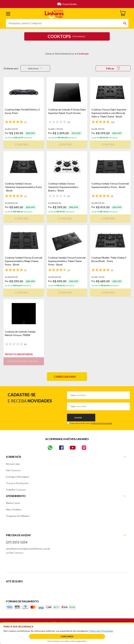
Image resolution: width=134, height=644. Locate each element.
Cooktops (83, 54)
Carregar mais (65, 377)
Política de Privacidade (102, 423)
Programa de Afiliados (18, 516)
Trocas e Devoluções (17, 483)
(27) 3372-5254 (17, 542)
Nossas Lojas (13, 464)
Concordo (67, 636)
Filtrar (113, 68)
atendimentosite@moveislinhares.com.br (28, 549)
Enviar (78, 418)
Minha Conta (13, 503)
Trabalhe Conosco (16, 490)
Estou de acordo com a (91, 423)
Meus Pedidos (14, 509)
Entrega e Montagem (17, 477)
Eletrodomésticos (65, 54)
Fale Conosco (13, 470)
